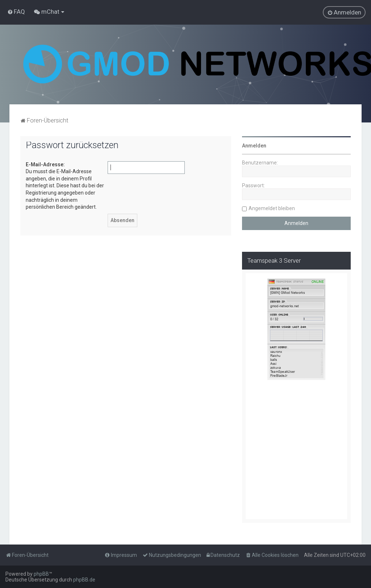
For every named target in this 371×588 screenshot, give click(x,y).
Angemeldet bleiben (272, 208)
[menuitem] (16, 12)
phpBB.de (84, 580)
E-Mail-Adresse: (45, 164)
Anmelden (254, 146)
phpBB (41, 574)
